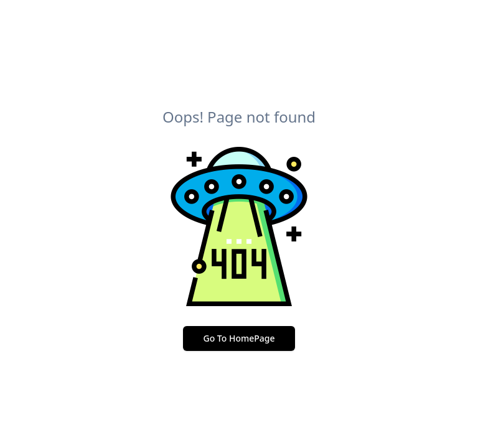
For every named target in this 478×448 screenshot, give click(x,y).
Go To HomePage (239, 338)
